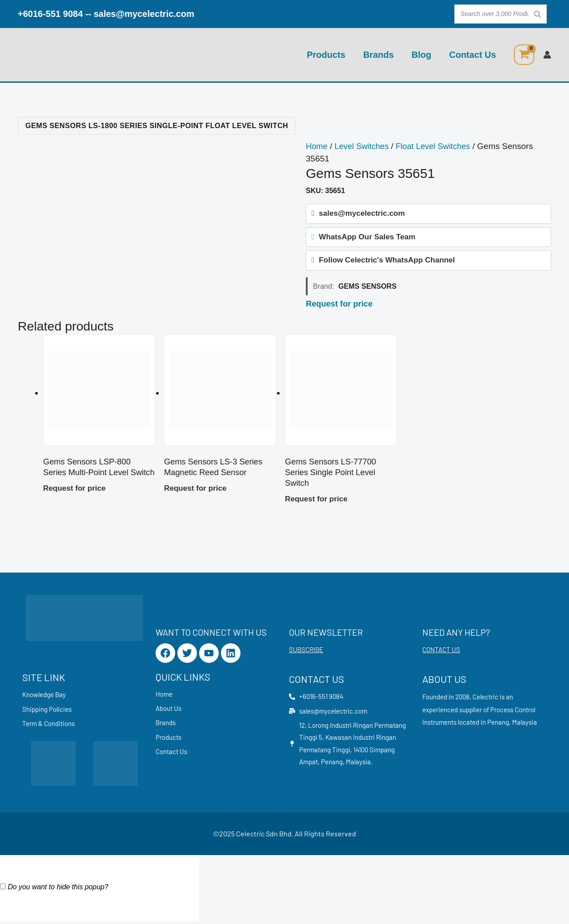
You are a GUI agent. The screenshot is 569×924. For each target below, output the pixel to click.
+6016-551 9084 (50, 14)
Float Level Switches (437, 146)
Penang (498, 724)
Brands (379, 55)
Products (326, 55)
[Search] (537, 14)
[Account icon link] (547, 55)
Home (317, 146)
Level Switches (364, 146)
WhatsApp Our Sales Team (367, 238)
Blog (421, 55)
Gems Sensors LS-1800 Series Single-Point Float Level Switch (157, 125)
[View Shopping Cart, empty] (524, 55)
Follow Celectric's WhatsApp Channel (387, 262)
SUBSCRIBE (306, 651)
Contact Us (473, 55)
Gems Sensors (367, 289)
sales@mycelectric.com (144, 14)
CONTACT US (441, 651)
